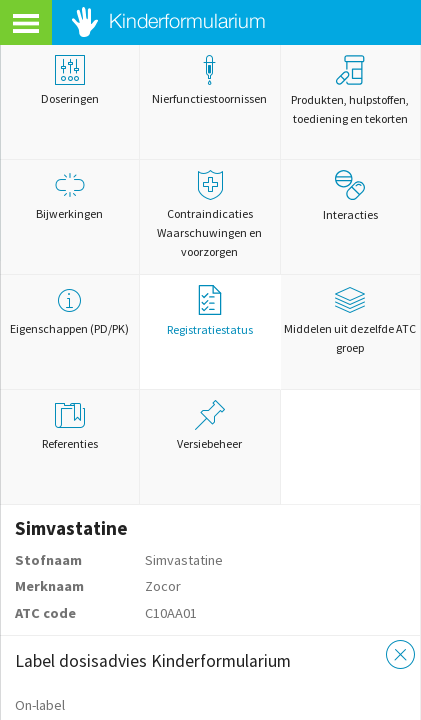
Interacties (350, 196)
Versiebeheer (209, 425)
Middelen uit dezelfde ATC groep (350, 320)
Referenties (69, 425)
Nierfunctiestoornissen (209, 80)
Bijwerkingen (69, 195)
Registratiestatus (210, 311)
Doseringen (69, 80)
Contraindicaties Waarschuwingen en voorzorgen (209, 214)
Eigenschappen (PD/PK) (69, 310)
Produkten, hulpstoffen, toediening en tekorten (350, 90)
